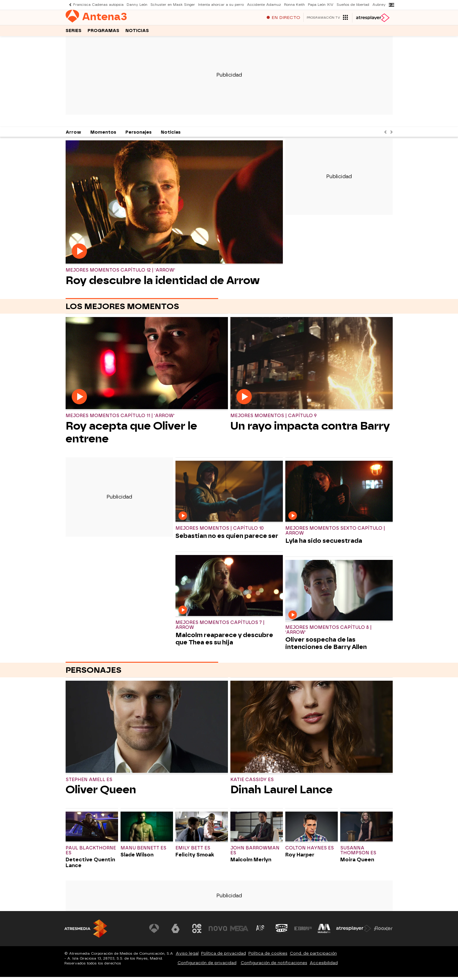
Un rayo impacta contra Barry (310, 429)
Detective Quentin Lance (90, 866)
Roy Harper (300, 858)
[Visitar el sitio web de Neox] (197, 931)
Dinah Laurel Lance (281, 793)
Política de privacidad (224, 956)
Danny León (137, 5)
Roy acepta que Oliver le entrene (131, 435)
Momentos (103, 135)
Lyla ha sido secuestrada (324, 544)
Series (74, 33)
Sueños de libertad (353, 5)
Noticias (137, 33)
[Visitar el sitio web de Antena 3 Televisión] (154, 931)
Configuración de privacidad (207, 966)
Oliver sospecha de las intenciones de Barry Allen (326, 646)
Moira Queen (357, 863)
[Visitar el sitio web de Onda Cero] (282, 931)
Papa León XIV (321, 5)
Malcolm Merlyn (251, 863)
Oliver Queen (101, 793)
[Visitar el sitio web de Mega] (239, 931)
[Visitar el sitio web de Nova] (218, 931)
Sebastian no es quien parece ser (227, 539)
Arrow (73, 135)
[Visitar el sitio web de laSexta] (175, 931)
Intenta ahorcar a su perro (221, 5)
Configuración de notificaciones (274, 966)
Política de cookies (268, 956)
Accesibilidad (324, 966)
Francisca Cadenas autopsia (98, 5)
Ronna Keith (294, 5)
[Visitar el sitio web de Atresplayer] (354, 931)
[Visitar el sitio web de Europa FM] (303, 931)
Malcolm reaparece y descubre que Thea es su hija (224, 642)
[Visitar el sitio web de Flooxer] (383, 931)
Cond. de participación (313, 956)
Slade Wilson (137, 858)
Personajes (139, 135)
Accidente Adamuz (264, 5)
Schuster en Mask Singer (173, 5)
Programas (103, 33)
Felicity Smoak (195, 858)
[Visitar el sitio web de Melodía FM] (324, 931)
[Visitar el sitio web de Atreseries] (261, 931)
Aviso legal (187, 956)
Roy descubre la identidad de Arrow (163, 283)
